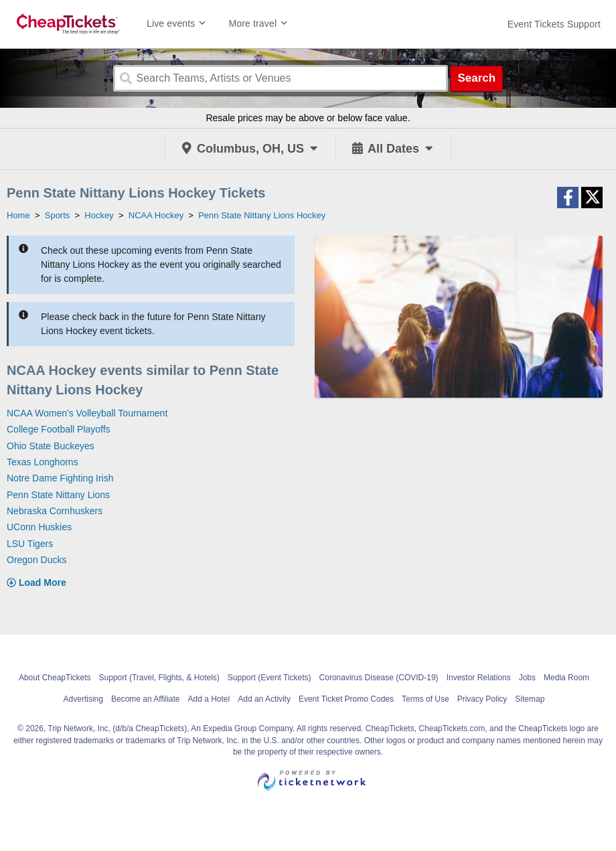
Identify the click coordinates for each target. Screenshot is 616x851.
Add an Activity (264, 699)
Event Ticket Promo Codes (346, 699)
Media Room (566, 678)
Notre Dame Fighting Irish (60, 478)
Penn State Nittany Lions (58, 495)
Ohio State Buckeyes (51, 446)
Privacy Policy (482, 699)
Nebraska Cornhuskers (55, 511)
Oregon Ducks (36, 560)
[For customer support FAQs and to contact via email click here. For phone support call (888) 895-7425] (554, 24)
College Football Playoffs (59, 429)
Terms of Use (426, 699)
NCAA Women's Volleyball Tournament (87, 413)
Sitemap (530, 699)
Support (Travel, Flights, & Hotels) (159, 678)
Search (476, 78)
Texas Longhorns (43, 462)
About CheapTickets (55, 678)
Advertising (83, 699)
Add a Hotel (209, 699)
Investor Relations (479, 678)
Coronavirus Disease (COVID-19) (379, 678)
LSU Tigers (30, 544)
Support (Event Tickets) (269, 678)
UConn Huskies (39, 527)
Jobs (527, 678)
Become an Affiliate (146, 699)
